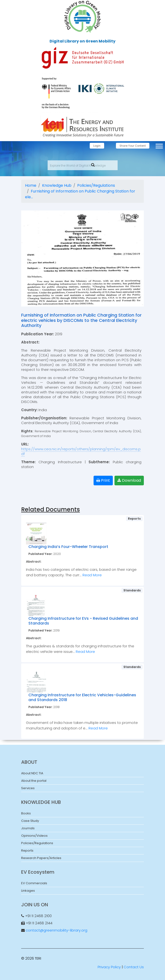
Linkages (28, 891)
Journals (28, 828)
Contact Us (134, 967)
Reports (27, 851)
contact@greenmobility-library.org (57, 930)
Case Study (30, 821)
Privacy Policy (109, 967)
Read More (92, 575)
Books (26, 813)
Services (28, 788)
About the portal (34, 781)
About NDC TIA (32, 773)
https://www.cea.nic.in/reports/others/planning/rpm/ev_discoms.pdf (81, 451)
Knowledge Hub (57, 185)
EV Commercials (34, 883)
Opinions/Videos (34, 836)
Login (97, 146)
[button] (159, 145)
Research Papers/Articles (41, 858)
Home (31, 185)
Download (129, 480)
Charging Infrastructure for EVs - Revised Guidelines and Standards (83, 621)
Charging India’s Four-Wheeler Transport (68, 547)
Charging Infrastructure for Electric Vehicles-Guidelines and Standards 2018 (82, 697)
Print (103, 480)
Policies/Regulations (96, 185)
